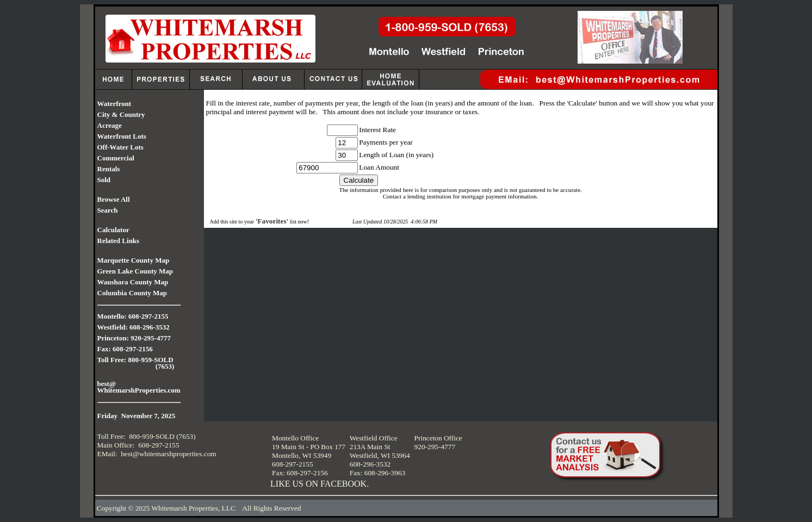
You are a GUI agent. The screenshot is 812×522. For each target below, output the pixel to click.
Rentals (109, 169)
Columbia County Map (132, 293)
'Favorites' (272, 221)
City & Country (121, 114)
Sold (104, 180)
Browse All (114, 199)
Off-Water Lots (120, 147)
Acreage (110, 125)
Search (108, 210)
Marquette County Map (134, 260)
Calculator (113, 230)
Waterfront (114, 104)
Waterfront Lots (122, 136)
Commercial (116, 158)
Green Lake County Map (135, 271)
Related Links (119, 241)
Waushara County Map (133, 282)
